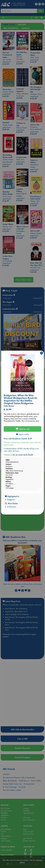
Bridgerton (11, 500)
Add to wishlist (23, 434)
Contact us (8, 455)
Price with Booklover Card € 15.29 (18, 439)
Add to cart (23, 429)
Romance (13, 507)
